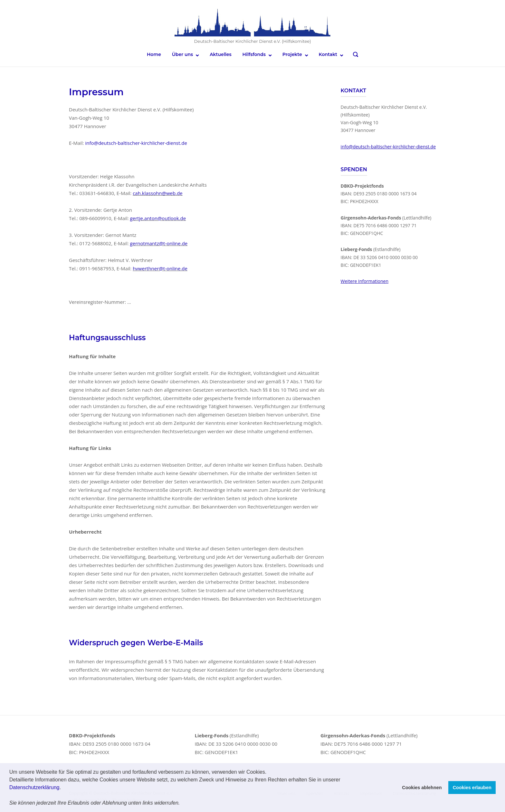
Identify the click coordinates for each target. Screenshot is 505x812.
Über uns (182, 54)
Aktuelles (221, 54)
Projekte (292, 54)
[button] (182, 804)
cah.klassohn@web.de (158, 193)
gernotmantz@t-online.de (159, 243)
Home (154, 54)
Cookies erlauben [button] (472, 788)
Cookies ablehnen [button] (422, 788)
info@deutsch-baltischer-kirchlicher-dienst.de (136, 143)
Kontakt (328, 54)
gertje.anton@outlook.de (158, 218)
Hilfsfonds (254, 54)
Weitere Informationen (365, 281)
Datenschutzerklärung (34, 787)
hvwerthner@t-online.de (160, 268)
